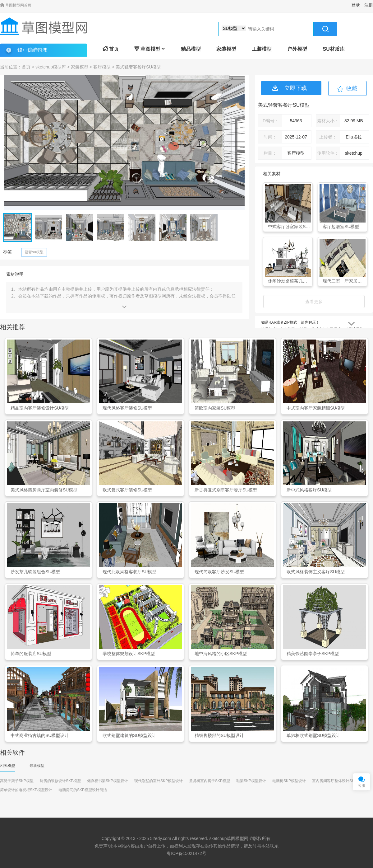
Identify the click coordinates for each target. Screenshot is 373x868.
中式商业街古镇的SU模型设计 (40, 735)
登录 (356, 5)
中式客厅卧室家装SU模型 (289, 227)
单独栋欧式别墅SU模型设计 (313, 735)
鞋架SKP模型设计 (251, 781)
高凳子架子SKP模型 (17, 781)
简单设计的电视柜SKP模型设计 (26, 790)
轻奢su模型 (34, 252)
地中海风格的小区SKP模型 (221, 654)
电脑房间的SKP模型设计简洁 (83, 790)
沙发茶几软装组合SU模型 (35, 572)
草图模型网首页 (16, 5)
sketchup (218, 838)
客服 (361, 786)
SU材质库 (334, 49)
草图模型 (150, 49)
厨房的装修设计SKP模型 (60, 781)
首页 (111, 49)
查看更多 (314, 302)
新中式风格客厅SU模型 (309, 490)
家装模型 (226, 49)
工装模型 (262, 49)
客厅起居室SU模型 (341, 227)
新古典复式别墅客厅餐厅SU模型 (226, 490)
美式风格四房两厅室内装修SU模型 (44, 490)
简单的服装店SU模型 (31, 654)
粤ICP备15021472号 (186, 853)
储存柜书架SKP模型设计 (108, 781)
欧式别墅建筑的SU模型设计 (129, 735)
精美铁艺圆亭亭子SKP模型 (313, 654)
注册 (369, 5)
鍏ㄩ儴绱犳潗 (32, 50)
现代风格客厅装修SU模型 (127, 408)
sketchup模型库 (51, 67)
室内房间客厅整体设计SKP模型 (338, 781)
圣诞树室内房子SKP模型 (210, 781)
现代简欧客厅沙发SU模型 (219, 572)
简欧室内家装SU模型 (215, 408)
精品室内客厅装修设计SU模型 (40, 408)
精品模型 (191, 49)
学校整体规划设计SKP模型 (129, 654)
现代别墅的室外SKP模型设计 (159, 781)
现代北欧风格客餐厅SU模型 (129, 572)
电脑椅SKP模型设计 (289, 781)
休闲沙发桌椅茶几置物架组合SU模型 (289, 281)
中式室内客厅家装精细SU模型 (316, 408)
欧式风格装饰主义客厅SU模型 (316, 572)
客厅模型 (102, 67)
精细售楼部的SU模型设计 (219, 735)
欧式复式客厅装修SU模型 (127, 490)
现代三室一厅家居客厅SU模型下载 (344, 281)
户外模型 (297, 49)
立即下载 (290, 88)
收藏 (352, 88)
